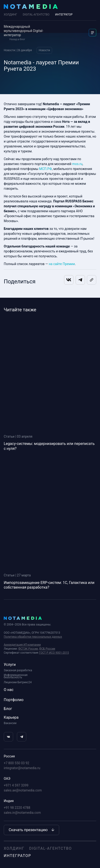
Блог (8, 709)
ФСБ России (47, 649)
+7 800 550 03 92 (16, 763)
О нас (9, 690)
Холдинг (10, 15)
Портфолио (14, 700)
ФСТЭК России (28, 649)
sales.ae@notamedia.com (23, 790)
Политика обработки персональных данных (33, 637)
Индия (9, 801)
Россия (9, 756)
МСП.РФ (46, 169)
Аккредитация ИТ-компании (22, 645)
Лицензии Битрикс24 (18, 682)
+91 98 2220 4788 (17, 808)
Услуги (10, 665)
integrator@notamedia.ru (22, 768)
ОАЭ (7, 779)
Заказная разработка (18, 670)
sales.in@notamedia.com (22, 813)
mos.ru (77, 164)
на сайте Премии (62, 264)
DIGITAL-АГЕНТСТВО (36, 15)
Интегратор (17, 856)
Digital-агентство (50, 848)
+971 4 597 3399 (16, 785)
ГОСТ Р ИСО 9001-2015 (54, 653)
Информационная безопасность (16, 676)
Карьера (11, 717)
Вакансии (10, 723)
